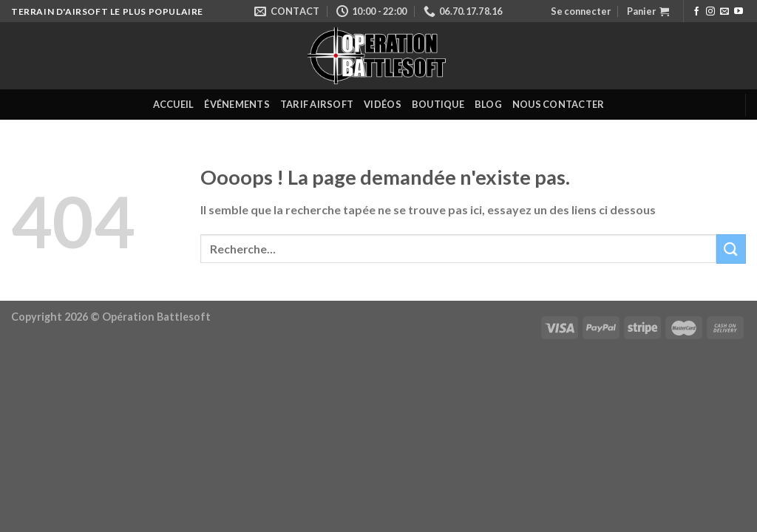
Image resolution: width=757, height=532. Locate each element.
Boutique (438, 104)
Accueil (174, 104)
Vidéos (383, 104)
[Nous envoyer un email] (724, 12)
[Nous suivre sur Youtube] (739, 12)
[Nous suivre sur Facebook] (696, 12)
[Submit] (731, 249)
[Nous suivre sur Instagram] (710, 12)
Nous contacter (559, 104)
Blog (488, 104)
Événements (237, 104)
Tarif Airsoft (317, 104)
